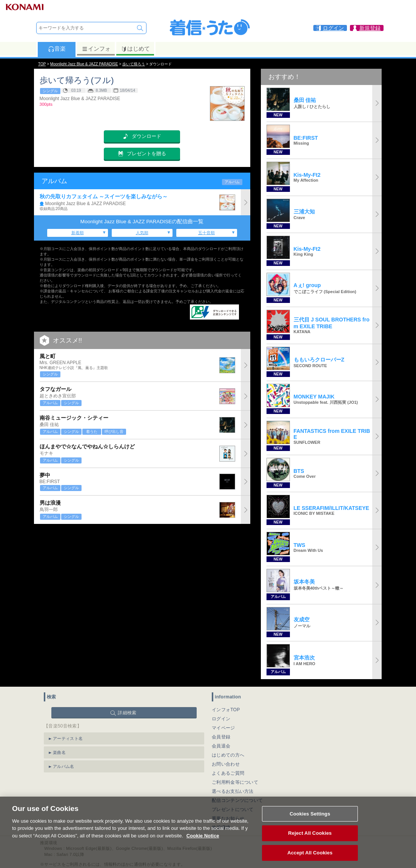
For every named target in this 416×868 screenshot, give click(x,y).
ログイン (221, 719)
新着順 (78, 233)
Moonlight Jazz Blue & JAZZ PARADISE (84, 64)
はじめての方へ (228, 755)
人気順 (142, 233)
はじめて (135, 49)
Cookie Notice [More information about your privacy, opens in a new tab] (203, 844)
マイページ (223, 728)
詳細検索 (127, 713)
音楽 (57, 49)
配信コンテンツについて (237, 800)
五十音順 (206, 233)
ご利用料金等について (235, 782)
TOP (42, 64)
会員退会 (221, 746)
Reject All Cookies (310, 842)
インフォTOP (226, 710)
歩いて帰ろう (134, 64)
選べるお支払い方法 (233, 791)
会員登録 (221, 737)
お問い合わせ (226, 764)
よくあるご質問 (228, 773)
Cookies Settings (310, 822)
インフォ (96, 49)
